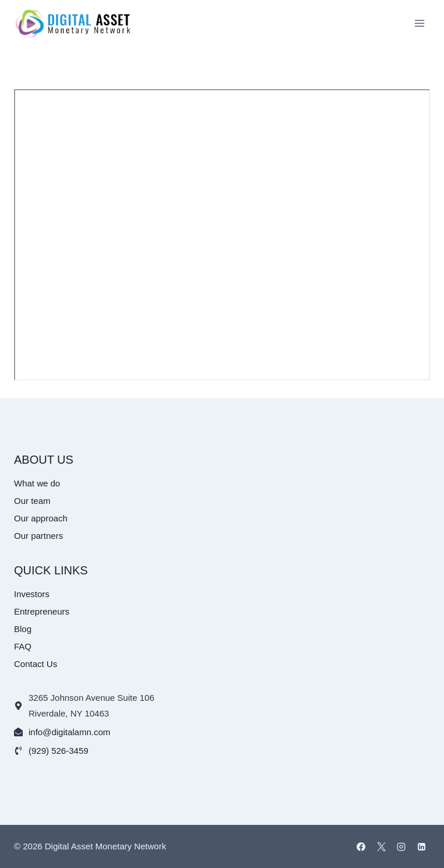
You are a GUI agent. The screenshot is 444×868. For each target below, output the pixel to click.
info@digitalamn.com (69, 732)
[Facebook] (361, 846)
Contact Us (36, 664)
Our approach (41, 518)
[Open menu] (419, 23)
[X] (381, 846)
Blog (23, 629)
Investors (32, 594)
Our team (32, 501)
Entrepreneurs (42, 611)
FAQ (23, 646)
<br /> (222, 235)
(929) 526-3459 (59, 751)
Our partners (38, 536)
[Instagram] (401, 846)
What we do (37, 483)
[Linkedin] (421, 846)
